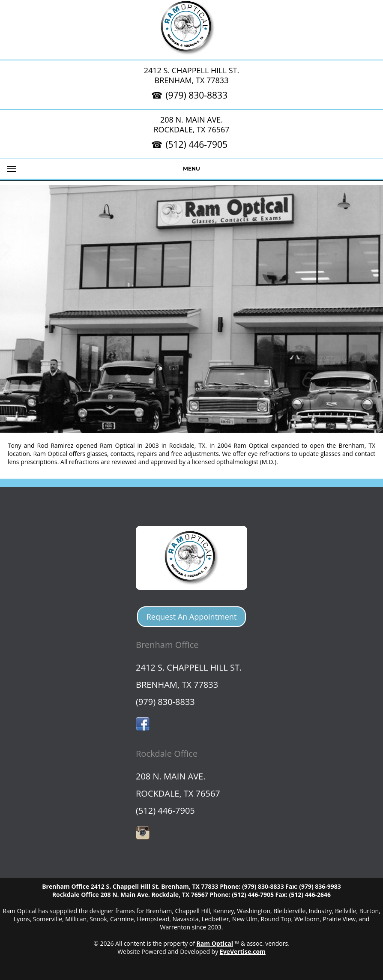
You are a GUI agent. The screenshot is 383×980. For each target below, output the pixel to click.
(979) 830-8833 (196, 95)
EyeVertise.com (243, 952)
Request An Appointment (192, 617)
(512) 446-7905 (196, 144)
